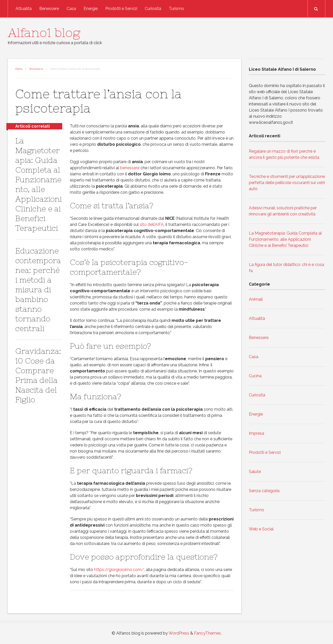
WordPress (179, 633)
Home (19, 69)
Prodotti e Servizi (121, 9)
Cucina (255, 376)
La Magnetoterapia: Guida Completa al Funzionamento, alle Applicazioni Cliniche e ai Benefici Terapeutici (285, 239)
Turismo (176, 9)
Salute (255, 472)
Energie (91, 9)
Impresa (257, 433)
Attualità (24, 9)
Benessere (49, 9)
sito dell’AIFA (152, 224)
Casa (71, 9)
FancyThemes (207, 633)
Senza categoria (264, 491)
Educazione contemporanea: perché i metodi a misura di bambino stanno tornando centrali (38, 289)
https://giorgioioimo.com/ (119, 570)
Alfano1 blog (44, 33)
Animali (256, 299)
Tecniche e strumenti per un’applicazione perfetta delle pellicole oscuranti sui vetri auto (287, 183)
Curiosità (153, 9)
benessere (130, 168)
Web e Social (261, 529)
